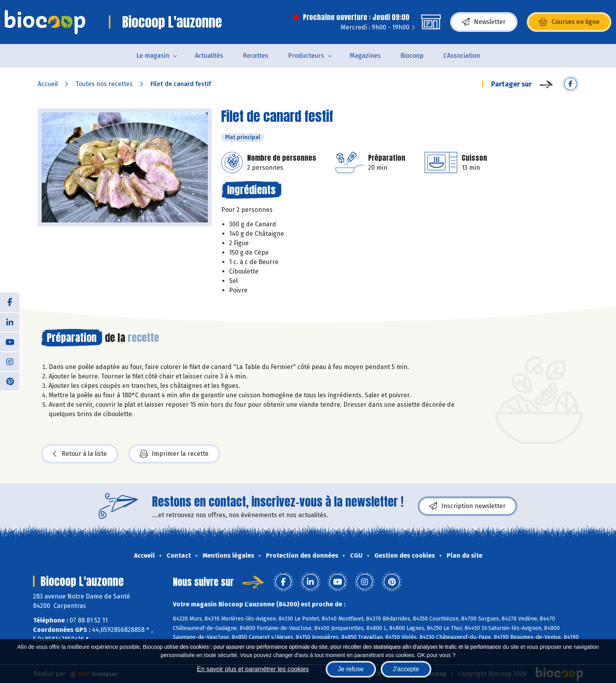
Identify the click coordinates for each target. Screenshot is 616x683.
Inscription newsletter (467, 506)
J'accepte (406, 669)
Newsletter (484, 22)
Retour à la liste (80, 454)
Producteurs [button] (306, 56)
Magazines (365, 56)
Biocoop (412, 56)
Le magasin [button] (153, 56)
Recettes (256, 56)
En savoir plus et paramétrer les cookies (253, 669)
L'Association (462, 56)
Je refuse (351, 669)
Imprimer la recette (174, 454)
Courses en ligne (569, 22)
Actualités (209, 56)
